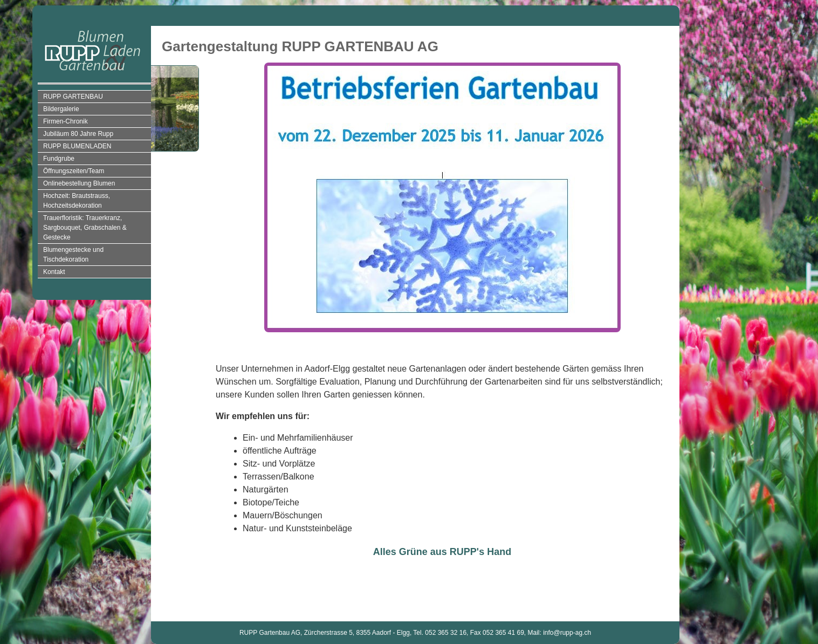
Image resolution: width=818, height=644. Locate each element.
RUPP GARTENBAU (73, 97)
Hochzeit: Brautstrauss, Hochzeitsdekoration (77, 201)
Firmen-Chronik (66, 121)
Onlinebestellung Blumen (79, 183)
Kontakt (54, 272)
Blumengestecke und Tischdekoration (73, 255)
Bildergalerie (61, 109)
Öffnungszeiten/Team (74, 171)
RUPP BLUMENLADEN (77, 146)
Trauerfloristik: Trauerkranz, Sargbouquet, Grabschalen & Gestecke (85, 228)
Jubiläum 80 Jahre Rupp (78, 134)
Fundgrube (59, 159)
